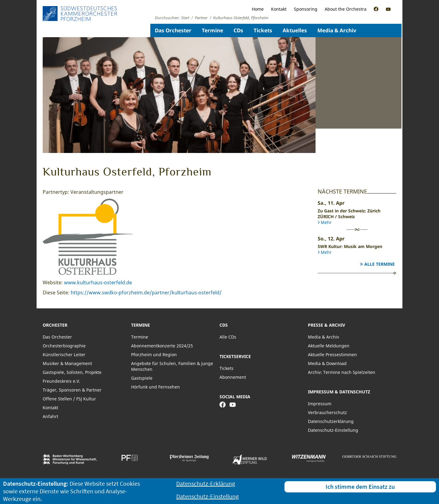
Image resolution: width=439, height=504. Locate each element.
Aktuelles (295, 30)
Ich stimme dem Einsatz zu (360, 486)
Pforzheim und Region (154, 355)
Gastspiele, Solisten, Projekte (72, 372)
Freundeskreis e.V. (61, 381)
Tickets (263, 30)
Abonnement (233, 377)
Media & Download (327, 363)
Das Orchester (173, 30)
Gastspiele (142, 378)
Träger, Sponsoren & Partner (72, 390)
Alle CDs (228, 337)
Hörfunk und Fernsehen (155, 387)
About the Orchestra (346, 9)
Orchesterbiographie (64, 346)
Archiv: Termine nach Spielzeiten (342, 372)
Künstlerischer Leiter (64, 355)
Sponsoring (306, 9)
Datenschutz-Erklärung (206, 483)
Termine (212, 30)
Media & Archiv (337, 30)
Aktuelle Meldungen (329, 346)
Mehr (326, 222)
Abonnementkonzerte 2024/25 (162, 346)
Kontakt (279, 9)
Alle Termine (380, 264)
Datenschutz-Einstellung (333, 430)
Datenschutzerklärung (331, 421)
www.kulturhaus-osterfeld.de (98, 282)
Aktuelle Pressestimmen (332, 355)
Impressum (320, 404)
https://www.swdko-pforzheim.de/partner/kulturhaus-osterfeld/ (146, 293)
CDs (238, 30)
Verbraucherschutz (327, 412)
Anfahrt (50, 416)
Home (258, 9)
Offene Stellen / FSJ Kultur (69, 399)
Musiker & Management (67, 363)
